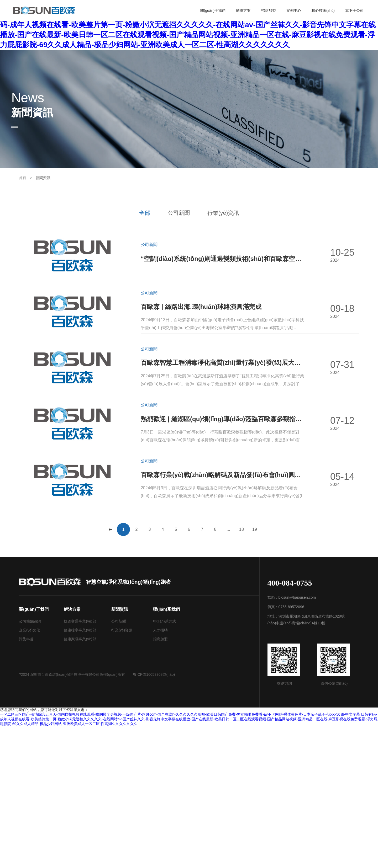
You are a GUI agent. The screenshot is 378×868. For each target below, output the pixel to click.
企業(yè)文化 (29, 772)
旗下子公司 (354, 10)
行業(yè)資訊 (230, 213)
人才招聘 (160, 772)
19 (255, 671)
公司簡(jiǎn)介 (30, 763)
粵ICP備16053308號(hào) (154, 816)
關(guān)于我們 (213, 10)
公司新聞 (178, 213)
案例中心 (294, 10)
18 (241, 671)
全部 (137, 213)
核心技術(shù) (323, 10)
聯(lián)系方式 (164, 763)
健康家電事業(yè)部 (80, 781)
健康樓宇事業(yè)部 (80, 772)
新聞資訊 (43, 178)
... (228, 671)
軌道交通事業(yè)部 (80, 763)
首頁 (23, 178)
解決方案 (243, 10)
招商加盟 (269, 10)
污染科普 (26, 781)
